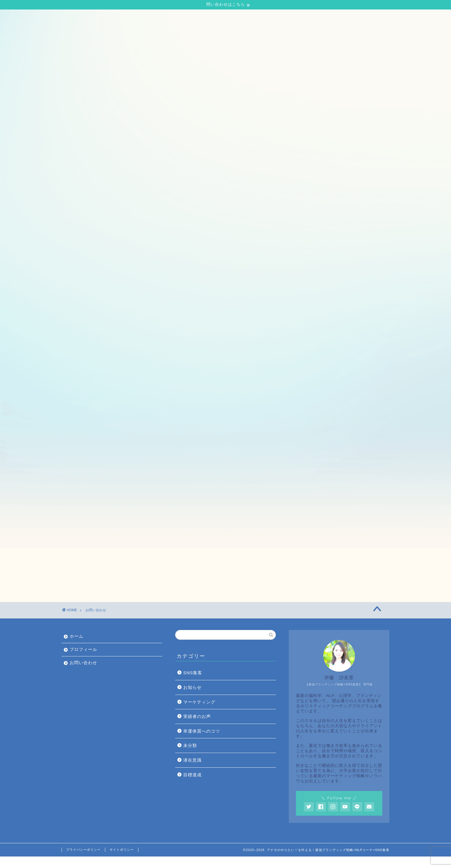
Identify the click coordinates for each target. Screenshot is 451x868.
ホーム (75, 17)
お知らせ (192, 699)
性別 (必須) (136, 431)
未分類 (190, 757)
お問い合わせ (146, 17)
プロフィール (107, 17)
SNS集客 (193, 684)
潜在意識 (192, 772)
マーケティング (199, 713)
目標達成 (192, 786)
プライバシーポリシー (83, 861)
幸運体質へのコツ (202, 743)
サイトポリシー (122, 861)
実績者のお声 (197, 728)
